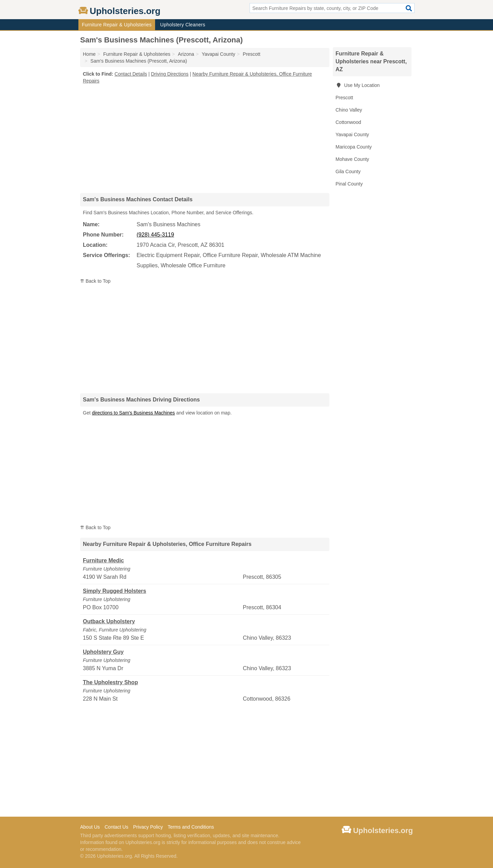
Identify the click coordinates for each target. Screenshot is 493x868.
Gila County (348, 171)
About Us (90, 827)
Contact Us (116, 827)
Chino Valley (349, 110)
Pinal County (349, 184)
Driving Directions (170, 74)
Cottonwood (348, 122)
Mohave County (352, 159)
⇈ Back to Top (95, 281)
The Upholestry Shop (110, 682)
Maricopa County (354, 147)
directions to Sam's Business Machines (133, 413)
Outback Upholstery (109, 621)
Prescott (344, 98)
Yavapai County (352, 135)
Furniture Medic (103, 560)
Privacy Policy (148, 827)
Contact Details (131, 74)
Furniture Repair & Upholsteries (117, 25)
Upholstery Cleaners (183, 25)
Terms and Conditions (191, 827)
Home (89, 54)
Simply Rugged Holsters (115, 591)
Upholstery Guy (103, 652)
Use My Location (358, 85)
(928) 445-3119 (155, 235)
